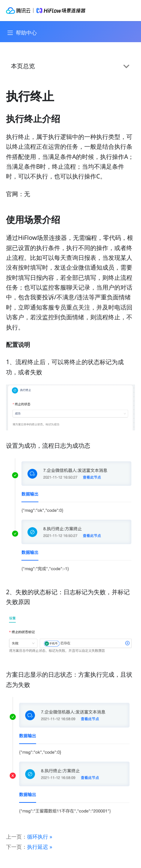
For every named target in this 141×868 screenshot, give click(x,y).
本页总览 (23, 66)
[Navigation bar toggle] (21, 33)
